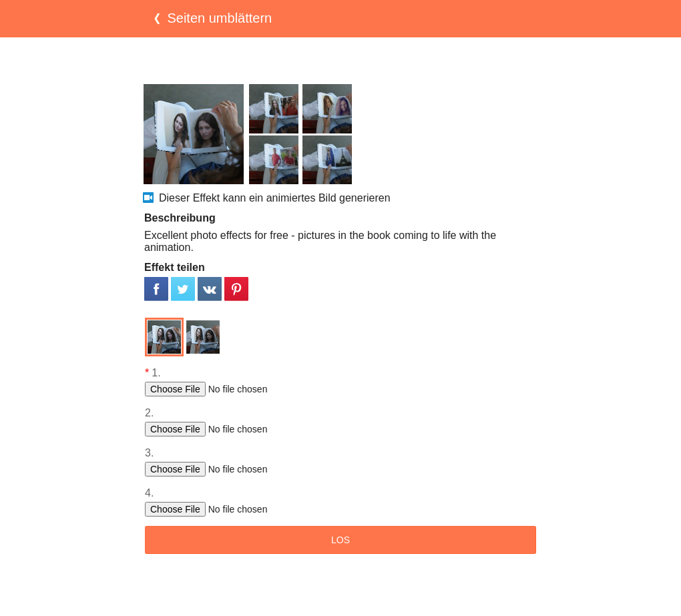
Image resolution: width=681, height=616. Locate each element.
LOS (340, 540)
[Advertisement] (340, 61)
